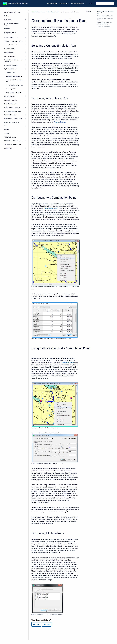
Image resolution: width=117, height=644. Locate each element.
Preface (7, 16)
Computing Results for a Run (14, 76)
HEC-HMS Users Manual (18, 3)
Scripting (7, 133)
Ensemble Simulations (11, 115)
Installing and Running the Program (12, 24)
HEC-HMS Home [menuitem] (52, 3)
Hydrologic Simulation (11, 69)
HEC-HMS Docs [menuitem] (64, 3)
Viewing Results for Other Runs (15, 85)
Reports (7, 130)
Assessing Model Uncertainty (13, 111)
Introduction (8, 20)
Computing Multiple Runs (104, 26)
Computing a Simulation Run (105, 16)
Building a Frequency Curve (12, 107)
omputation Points (68, 363)
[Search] (105, 3)
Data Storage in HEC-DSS (11, 122)
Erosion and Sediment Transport (13, 119)
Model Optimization (10, 96)
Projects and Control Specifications (10, 33)
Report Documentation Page (12, 12)
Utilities (6, 126)
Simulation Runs (10, 73)
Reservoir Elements (10, 56)
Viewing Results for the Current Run (15, 81)
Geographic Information (11, 45)
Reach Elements (9, 52)
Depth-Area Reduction (11, 104)
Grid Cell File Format (10, 137)
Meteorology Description (11, 65)
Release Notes (8, 148)
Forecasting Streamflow (11, 100)
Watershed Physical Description (13, 41)
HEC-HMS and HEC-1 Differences (14, 141)
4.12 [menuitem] (91, 3)
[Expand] (25, 20)
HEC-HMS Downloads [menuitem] (77, 3)
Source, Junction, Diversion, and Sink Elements (13, 61)
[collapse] (25, 69)
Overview (7, 29)
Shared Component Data (11, 38)
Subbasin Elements (10, 49)
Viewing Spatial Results (12, 89)
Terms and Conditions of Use (12, 145)
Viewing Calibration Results (14, 93)
